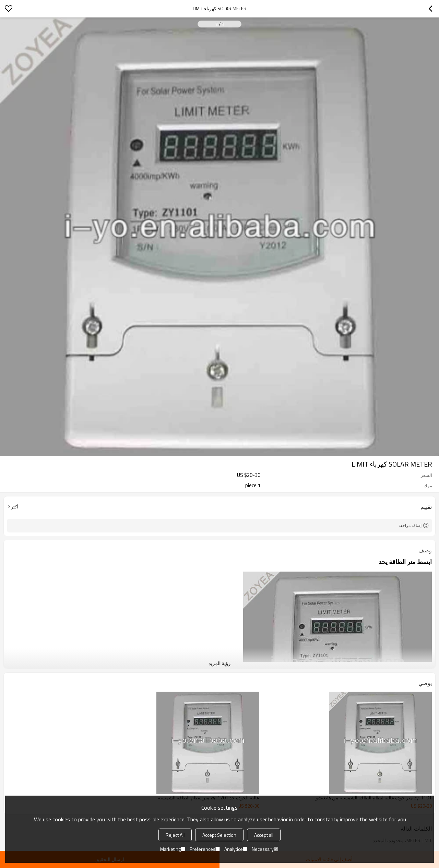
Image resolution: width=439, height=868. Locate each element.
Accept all (264, 835)
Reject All (175, 835)
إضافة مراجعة (410, 525)
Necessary (265, 849)
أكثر (15, 507)
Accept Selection (219, 835)
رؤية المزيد (219, 663)
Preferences (205, 849)
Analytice (236, 849)
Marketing (173, 849)
